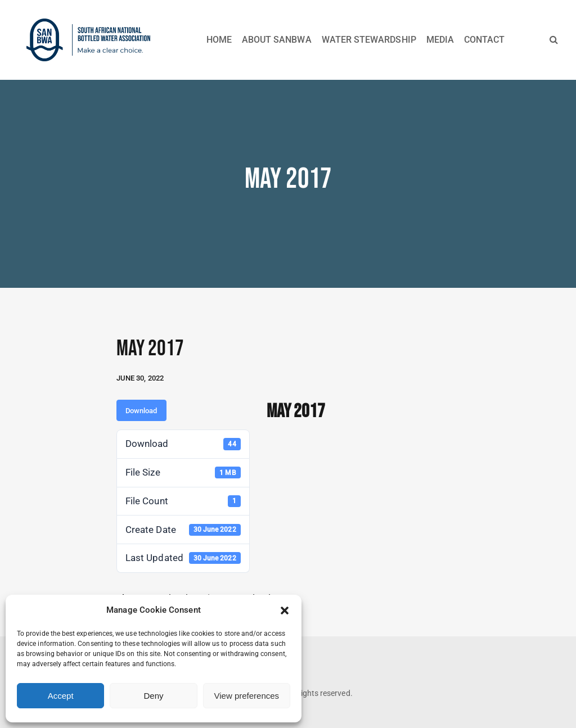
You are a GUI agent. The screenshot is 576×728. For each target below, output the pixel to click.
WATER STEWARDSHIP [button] (369, 40)
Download (141, 411)
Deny (153, 696)
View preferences (247, 696)
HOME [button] (219, 40)
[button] (285, 611)
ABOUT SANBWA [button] (277, 40)
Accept (61, 696)
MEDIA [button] (440, 40)
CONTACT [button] (484, 40)
